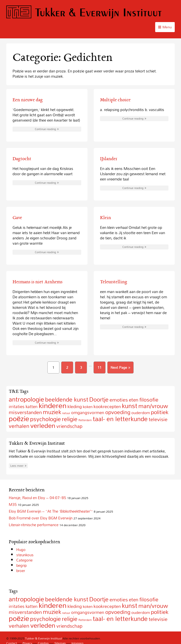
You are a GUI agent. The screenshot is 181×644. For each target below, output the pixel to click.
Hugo (21, 549)
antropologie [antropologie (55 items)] (26, 399)
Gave (17, 218)
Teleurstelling (114, 282)
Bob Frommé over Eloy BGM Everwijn (41, 518)
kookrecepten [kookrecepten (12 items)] (107, 406)
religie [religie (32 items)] (70, 419)
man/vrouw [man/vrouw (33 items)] (153, 406)
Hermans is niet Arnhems (37, 282)
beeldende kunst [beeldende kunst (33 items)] (67, 399)
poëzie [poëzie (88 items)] (19, 419)
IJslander (109, 159)
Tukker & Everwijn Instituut (84, 12)
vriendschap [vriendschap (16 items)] (69, 426)
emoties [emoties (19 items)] (119, 400)
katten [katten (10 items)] (32, 406)
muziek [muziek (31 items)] (52, 412)
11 (100, 367)
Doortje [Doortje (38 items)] (99, 399)
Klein (106, 218)
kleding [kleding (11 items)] (75, 406)
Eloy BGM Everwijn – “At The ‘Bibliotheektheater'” (51, 511)
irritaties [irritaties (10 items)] (17, 406)
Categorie (24, 560)
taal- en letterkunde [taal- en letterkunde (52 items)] (120, 419)
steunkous (25, 555)
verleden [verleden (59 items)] (43, 426)
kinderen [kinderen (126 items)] (53, 405)
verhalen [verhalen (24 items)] (19, 426)
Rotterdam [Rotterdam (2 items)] (85, 420)
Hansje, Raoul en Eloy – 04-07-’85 (37, 498)
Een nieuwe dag (28, 100)
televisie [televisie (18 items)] (158, 419)
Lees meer (18, 466)
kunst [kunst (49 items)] (130, 406)
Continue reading (47, 129)
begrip (22, 565)
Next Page (120, 367)
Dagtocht (22, 159)
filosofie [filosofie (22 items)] (149, 400)
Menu (165, 27)
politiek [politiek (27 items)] (160, 412)
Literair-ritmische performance (34, 525)
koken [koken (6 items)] (88, 407)
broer (21, 571)
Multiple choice (115, 100)
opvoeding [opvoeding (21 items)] (118, 412)
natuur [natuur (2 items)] (66, 413)
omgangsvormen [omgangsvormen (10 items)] (88, 412)
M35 (13, 504)
